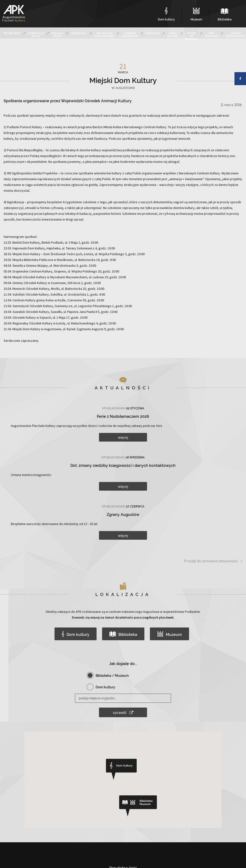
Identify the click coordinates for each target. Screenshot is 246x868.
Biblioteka (123, 634)
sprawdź (123, 712)
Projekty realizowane (130, 35)
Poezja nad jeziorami (191, 36)
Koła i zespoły (172, 35)
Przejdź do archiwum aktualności (213, 561)
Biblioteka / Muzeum (112, 675)
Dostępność (79, 33)
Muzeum (169, 634)
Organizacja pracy (36, 35)
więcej (123, 437)
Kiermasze (153, 33)
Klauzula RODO (57, 35)
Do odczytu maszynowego (104, 35)
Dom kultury (75, 634)
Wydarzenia (12, 33)
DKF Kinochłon (212, 35)
